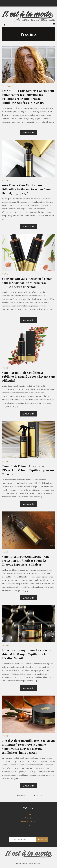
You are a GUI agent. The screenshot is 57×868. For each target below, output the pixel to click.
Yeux (28, 825)
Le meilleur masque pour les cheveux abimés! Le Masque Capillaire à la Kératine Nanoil (26, 654)
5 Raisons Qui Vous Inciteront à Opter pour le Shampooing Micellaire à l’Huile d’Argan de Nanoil (27, 283)
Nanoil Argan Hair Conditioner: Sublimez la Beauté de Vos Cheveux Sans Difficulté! (28, 376)
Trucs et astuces (28, 822)
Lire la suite (29, 133)
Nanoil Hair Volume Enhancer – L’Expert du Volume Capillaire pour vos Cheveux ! (28, 470)
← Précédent (20, 796)
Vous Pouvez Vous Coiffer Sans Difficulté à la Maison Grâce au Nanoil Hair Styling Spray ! (27, 189)
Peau (4, 86)
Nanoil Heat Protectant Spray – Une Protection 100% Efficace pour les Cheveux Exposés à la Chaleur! (25, 560)
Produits (10, 86)
